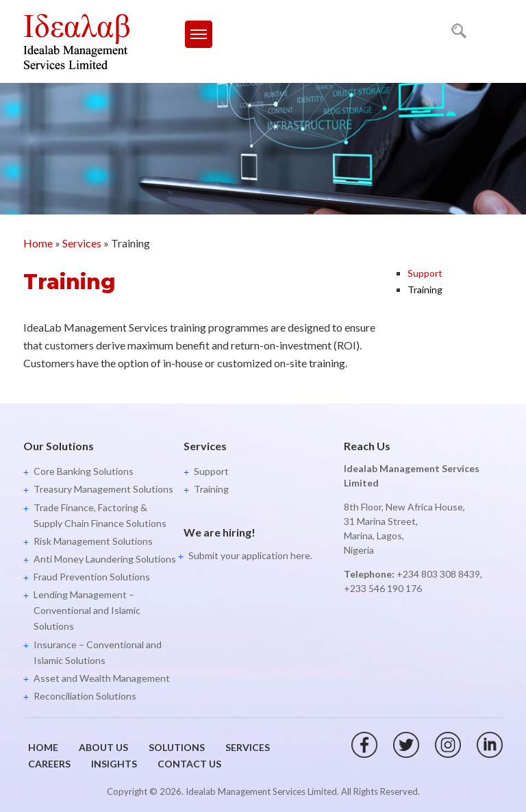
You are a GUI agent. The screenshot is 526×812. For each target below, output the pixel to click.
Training (425, 290)
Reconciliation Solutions (85, 696)
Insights (114, 764)
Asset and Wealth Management (102, 678)
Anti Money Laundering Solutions (105, 559)
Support (425, 273)
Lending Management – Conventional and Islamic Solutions (87, 610)
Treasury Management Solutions (103, 489)
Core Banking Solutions (84, 471)
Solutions (177, 747)
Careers (49, 764)
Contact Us (189, 764)
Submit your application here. (250, 555)
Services (82, 243)
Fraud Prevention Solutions (92, 577)
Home (38, 243)
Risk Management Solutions (93, 541)
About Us (103, 747)
